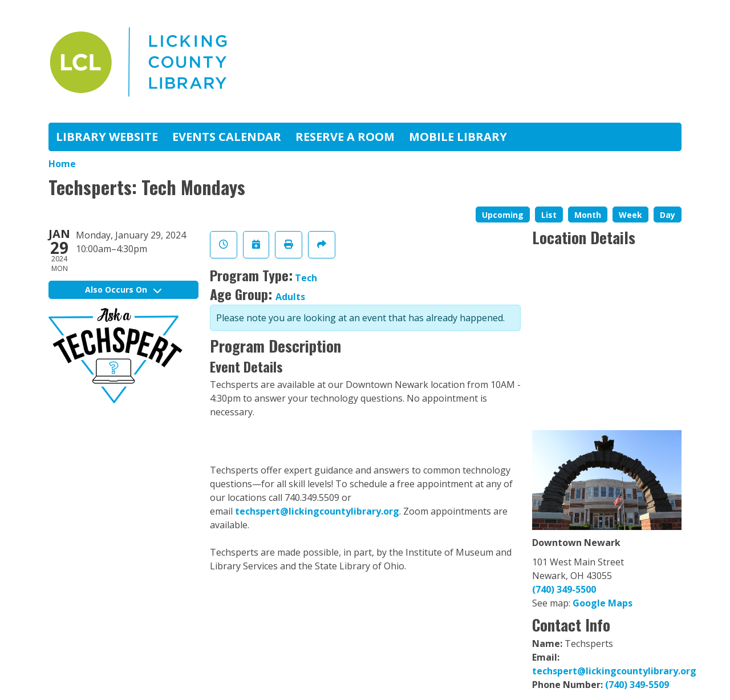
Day (668, 215)
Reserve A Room (345, 137)
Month (588, 215)
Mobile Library (458, 137)
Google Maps (603, 603)
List (549, 215)
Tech (306, 278)
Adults (290, 297)
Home (62, 164)
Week (630, 215)
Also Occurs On (123, 290)
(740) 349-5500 (564, 589)
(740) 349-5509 (637, 685)
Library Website (107, 137)
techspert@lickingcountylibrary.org (317, 511)
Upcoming (503, 215)
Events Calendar (227, 137)
